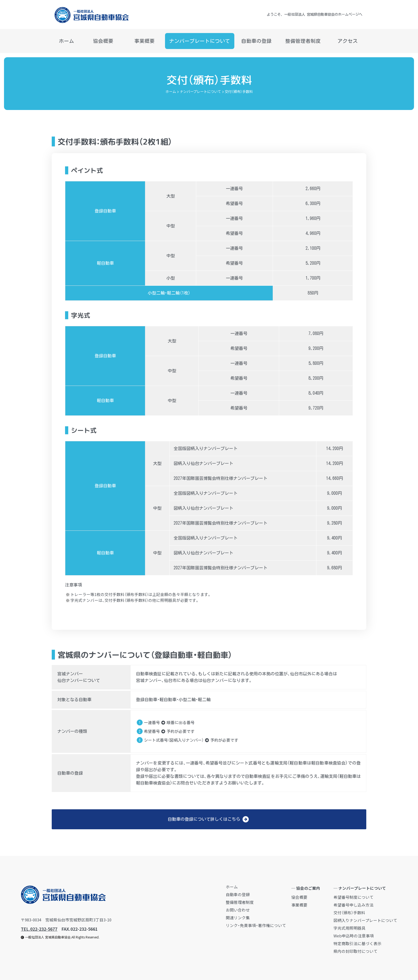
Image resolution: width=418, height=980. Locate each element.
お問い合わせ (238, 910)
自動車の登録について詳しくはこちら (208, 819)
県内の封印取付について (355, 951)
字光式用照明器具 (349, 928)
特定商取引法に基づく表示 (357, 943)
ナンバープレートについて (200, 44)
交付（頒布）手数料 (349, 912)
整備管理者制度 (303, 41)
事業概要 (144, 41)
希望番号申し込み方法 (353, 905)
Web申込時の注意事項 (354, 936)
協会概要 (103, 41)
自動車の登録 (256, 41)
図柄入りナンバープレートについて (365, 920)
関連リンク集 (238, 918)
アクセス (348, 41)
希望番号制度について (353, 897)
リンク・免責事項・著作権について (256, 925)
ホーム (67, 41)
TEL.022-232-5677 (39, 929)
